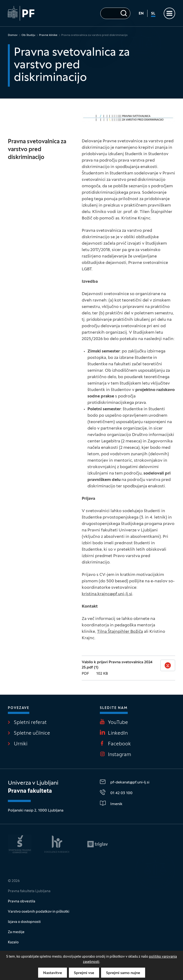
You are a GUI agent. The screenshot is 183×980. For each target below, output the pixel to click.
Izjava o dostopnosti (24, 922)
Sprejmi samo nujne (123, 973)
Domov (13, 35)
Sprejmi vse (84, 973)
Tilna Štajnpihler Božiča (120, 632)
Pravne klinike (48, 35)
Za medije (16, 932)
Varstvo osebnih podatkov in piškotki (39, 912)
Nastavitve (53, 973)
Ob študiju (28, 35)
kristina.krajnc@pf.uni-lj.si (107, 594)
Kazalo (13, 942)
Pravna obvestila (22, 901)
